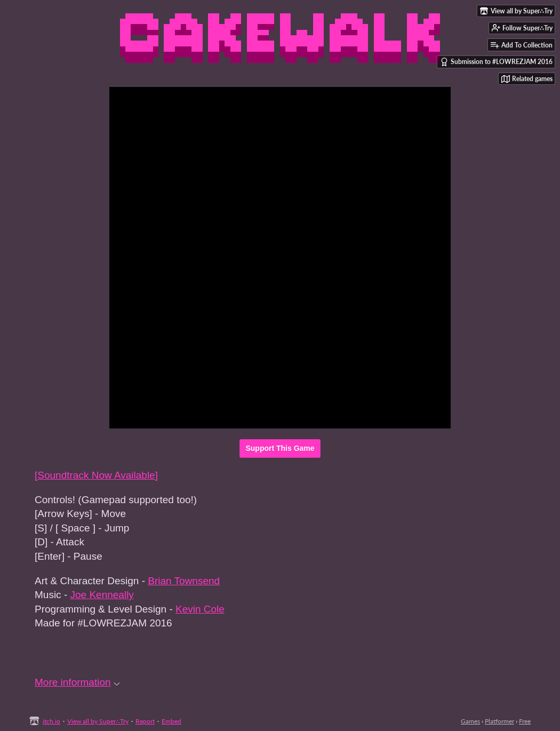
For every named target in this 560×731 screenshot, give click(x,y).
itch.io (51, 721)
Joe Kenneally (102, 595)
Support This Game (280, 448)
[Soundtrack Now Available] (96, 475)
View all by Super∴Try (98, 721)
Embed (171, 721)
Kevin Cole (200, 609)
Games (470, 721)
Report (145, 721)
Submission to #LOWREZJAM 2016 (496, 62)
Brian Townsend (184, 581)
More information (77, 682)
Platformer (499, 721)
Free (525, 721)
